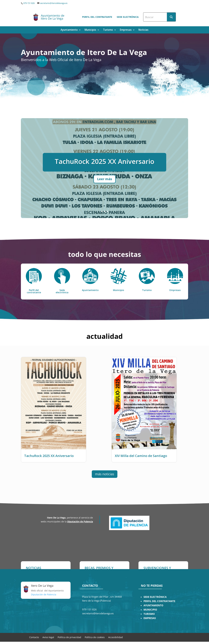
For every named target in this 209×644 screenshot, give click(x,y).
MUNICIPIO (150, 610)
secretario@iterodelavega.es (54, 3)
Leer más (105, 182)
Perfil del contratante (97, 17)
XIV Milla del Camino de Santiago (141, 456)
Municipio (90, 30)
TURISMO (149, 614)
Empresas (126, 30)
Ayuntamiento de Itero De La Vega (53, 17)
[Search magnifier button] (171, 17)
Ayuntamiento (69, 30)
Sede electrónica (128, 17)
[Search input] (155, 17)
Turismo (108, 30)
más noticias (105, 474)
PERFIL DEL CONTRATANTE (159, 601)
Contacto (34, 637)
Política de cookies (95, 637)
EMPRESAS (150, 618)
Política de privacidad (69, 637)
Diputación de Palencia (80, 522)
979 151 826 (29, 3)
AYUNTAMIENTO (153, 605)
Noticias (143, 30)
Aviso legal (48, 637)
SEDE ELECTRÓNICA (155, 597)
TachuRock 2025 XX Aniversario (104, 165)
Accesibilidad (116, 637)
